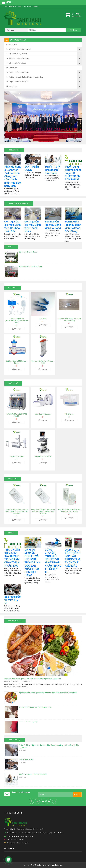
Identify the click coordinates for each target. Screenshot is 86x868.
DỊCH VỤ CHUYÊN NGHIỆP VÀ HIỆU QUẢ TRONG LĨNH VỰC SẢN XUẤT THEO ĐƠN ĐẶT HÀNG (32, 562)
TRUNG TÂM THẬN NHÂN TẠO (19, 203)
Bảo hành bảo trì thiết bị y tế (13, 600)
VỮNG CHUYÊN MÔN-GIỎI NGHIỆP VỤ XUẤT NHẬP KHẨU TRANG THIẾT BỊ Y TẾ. (53, 561)
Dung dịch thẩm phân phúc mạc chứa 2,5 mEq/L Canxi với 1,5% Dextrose (17, 512)
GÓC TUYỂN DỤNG (32, 168)
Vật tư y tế (11, 45)
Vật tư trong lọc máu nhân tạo (19, 49)
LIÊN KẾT (11, 247)
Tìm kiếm (73, 30)
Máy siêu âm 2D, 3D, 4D (43, 456)
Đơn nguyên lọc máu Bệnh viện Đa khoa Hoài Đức (12, 226)
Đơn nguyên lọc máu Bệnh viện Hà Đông (53, 225)
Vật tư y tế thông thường (17, 54)
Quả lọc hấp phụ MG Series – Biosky (17, 362)
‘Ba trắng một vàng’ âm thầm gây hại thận (35, 707)
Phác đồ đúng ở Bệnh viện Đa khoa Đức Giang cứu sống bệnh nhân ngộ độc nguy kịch (13, 176)
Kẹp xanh (43, 319)
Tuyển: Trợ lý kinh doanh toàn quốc (52, 170)
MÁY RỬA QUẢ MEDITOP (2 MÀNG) (17, 415)
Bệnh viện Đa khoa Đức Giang (31, 267)
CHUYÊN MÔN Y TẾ (15, 621)
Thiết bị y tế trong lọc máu (17, 72)
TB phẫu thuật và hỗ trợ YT (17, 82)
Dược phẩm (12, 86)
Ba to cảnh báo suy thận (28, 722)
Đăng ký (77, 794)
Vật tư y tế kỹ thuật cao (16, 63)
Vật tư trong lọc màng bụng (18, 58)
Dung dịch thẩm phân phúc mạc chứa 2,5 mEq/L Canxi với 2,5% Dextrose (43, 512)
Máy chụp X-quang (17, 456)
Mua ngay (17, 329)
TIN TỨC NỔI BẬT (14, 150)
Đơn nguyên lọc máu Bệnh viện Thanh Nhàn (33, 226)
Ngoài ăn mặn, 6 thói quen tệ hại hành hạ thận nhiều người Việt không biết (33, 679)
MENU (9, 2)
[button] (10, 117)
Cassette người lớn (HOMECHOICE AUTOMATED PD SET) (17, 321)
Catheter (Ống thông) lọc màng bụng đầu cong (69, 320)
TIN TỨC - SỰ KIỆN (15, 740)
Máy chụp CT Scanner (43, 414)
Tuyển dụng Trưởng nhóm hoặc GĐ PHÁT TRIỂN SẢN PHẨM (73, 173)
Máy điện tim (69, 414)
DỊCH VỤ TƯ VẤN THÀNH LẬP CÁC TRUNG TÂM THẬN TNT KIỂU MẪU (73, 558)
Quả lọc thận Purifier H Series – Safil (43, 362)
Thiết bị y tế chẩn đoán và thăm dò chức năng (24, 77)
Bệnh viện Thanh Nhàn (28, 252)
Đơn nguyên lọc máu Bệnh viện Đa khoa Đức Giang (73, 226)
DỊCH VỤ (11, 533)
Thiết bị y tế (12, 68)
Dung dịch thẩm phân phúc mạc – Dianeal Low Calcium (69, 511)
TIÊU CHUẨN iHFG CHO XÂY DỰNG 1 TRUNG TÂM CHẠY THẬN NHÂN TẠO (12, 558)
